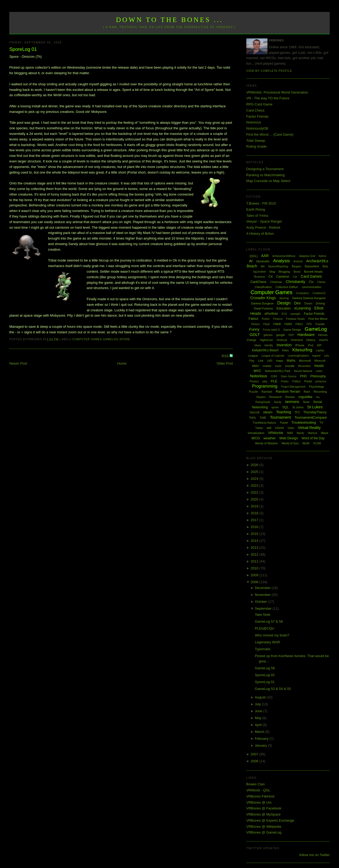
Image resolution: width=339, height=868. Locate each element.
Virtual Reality (309, 428)
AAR (265, 256)
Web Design (289, 438)
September (264, 608)
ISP (319, 345)
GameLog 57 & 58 (269, 621)
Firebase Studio (296, 319)
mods (278, 366)
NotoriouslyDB (257, 128)
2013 (255, 548)
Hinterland (297, 340)
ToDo (253, 418)
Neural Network (303, 371)
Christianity (296, 282)
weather (270, 438)
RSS (226, 356)
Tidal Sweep (256, 141)
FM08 (277, 324)
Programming (265, 386)
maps (280, 361)
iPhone (300, 345)
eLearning (302, 308)
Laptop (320, 350)
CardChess (258, 282)
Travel (284, 423)
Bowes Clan (255, 784)
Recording (320, 392)
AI (251, 261)
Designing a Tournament (265, 169)
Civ (311, 282)
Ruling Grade (257, 146)
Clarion (321, 282)
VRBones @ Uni (259, 802)
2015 (255, 534)
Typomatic (263, 649)
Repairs (261, 397)
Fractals (320, 324)
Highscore (266, 340)
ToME (263, 418)
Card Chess (255, 110)
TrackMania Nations (264, 423)
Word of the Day (313, 438)
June (259, 711)
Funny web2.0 (271, 330)
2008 (255, 582)
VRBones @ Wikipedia (264, 827)
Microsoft (305, 361)
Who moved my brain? (272, 635)
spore (125, 339)
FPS (309, 324)
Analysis (281, 261)
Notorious (254, 122)
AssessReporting (278, 266)
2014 (255, 541)
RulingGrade (263, 402)
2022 (255, 492)
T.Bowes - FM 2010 (261, 203)
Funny (254, 329)
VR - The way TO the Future (268, 98)
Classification (263, 287)
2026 (255, 465)
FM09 (288, 324)
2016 (255, 527)
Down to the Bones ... (170, 20)
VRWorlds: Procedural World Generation (277, 92)
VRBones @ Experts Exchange (270, 820)
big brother (260, 272)
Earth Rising (256, 209)
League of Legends (273, 356)
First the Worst (318, 319)
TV (321, 423)
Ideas (257, 345)
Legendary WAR (267, 642)
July (258, 704)
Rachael (267, 392)
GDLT (255, 335)
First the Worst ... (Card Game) (270, 134)
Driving (320, 303)
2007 (255, 754)
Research (275, 397)
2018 (255, 513)
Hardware (306, 335)
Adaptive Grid (307, 256)
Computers (303, 293)
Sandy (278, 402)
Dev (297, 303)
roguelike (305, 397)
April (259, 725)
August (261, 697)
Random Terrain (288, 391)
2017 (255, 520)
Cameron (283, 277)
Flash (266, 324)
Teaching (283, 412)
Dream (308, 304)
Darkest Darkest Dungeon (309, 298)
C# (271, 277)
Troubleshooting (304, 422)
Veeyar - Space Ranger (264, 221)
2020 (255, 499)
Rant (307, 392)
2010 (255, 568)
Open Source (289, 376)
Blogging (284, 272)
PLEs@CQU (264, 628)
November (263, 595)
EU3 (284, 314)
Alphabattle (263, 261)
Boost (297, 272)
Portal (308, 381)
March (260, 732)
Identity (269, 345)
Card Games (311, 276)
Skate (306, 402)
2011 (255, 561)
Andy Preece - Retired (263, 227)
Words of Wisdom (267, 443)
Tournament (280, 417)
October (261, 602)
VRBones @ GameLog (264, 832)
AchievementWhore (284, 256)
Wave (325, 433)
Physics (254, 381)
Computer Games (87, 339)
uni (269, 428)
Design (284, 303)
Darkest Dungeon (262, 303)
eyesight (295, 314)
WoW (306, 443)
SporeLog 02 (265, 675)
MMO (255, 366)
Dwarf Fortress (263, 308)
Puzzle (254, 392)
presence (321, 381)
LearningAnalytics (298, 356)
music (319, 366)
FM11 (299, 324)
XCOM (317, 443)
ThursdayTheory (315, 412)
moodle (290, 366)
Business (260, 277)
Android (298, 261)
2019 (255, 506)
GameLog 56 (265, 668)
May (258, 718)
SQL (286, 407)
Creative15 (319, 293)
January (261, 745)
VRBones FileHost (260, 796)
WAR (290, 433)
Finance (278, 319)
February (262, 739)
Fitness (255, 324)
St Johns (298, 407)
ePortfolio (271, 314)
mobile (267, 366)
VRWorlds (276, 433)
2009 (255, 575)
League (253, 356)
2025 (255, 472)
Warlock (313, 433)
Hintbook (282, 340)
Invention (284, 345)
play (265, 381)
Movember (304, 366)
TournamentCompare (311, 417)
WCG (256, 438)
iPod (311, 345)
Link (261, 361)
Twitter (259, 428)
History (311, 340)
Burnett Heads (313, 272)
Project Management (293, 387)
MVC (257, 371)
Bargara (297, 266)
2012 (255, 554)
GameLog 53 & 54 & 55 (273, 689)
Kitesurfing (302, 350)
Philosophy (318, 376)
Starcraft (255, 412)
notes (319, 371)
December (263, 588)
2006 (255, 761)
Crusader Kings (263, 298)
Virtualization (256, 433)
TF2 (297, 412)
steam (268, 412)
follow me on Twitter (315, 855)
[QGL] (254, 256)
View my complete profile (269, 71)
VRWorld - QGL (258, 790)
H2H (291, 335)
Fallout (253, 319)
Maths (291, 361)
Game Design (292, 330)
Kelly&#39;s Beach (265, 350)
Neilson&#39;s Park (278, 371)
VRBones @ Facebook (264, 808)
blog (272, 272)
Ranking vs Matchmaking (266, 175)
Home (122, 363)
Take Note (263, 615)
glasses (268, 335)
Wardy (300, 433)
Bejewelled (312, 266)
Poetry (285, 381)
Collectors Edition (287, 287)
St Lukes (315, 407)
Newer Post (18, 363)
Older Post (225, 363)
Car (295, 277)
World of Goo (290, 443)
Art (263, 266)
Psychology (316, 387)
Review (290, 397)
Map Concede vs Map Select (268, 181)
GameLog (111, 339)
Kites (286, 350)
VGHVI (279, 428)
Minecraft (320, 361)
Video (291, 428)
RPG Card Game (259, 104)
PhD (303, 376)
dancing (284, 298)
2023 (255, 486)
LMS (270, 361)
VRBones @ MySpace (264, 814)
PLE (274, 381)
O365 (274, 376)
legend (316, 356)
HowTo (324, 340)
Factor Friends (257, 116)
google (281, 335)
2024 (255, 479)
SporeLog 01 (23, 49)
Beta (325, 266)
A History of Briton (260, 234)
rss (318, 397)
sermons (292, 402)
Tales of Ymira (257, 216)
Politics (296, 381)
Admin (322, 256)
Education (284, 308)
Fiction (266, 319)
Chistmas (276, 282)
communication (311, 287)
